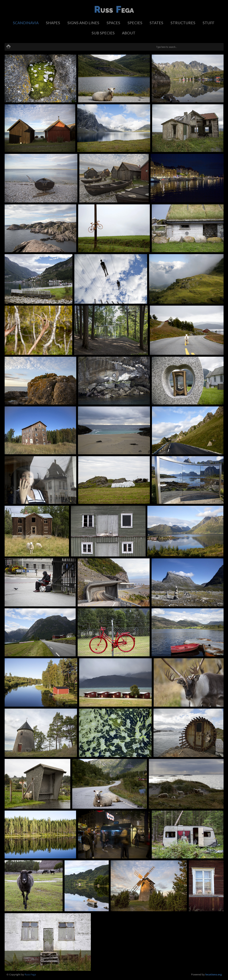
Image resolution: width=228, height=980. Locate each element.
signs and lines (83, 23)
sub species (103, 33)
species (135, 23)
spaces (113, 23)
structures (183, 23)
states (156, 23)
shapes (53, 23)
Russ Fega (30, 974)
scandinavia (26, 23)
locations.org (213, 974)
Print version (8, 47)
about (129, 33)
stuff (209, 23)
